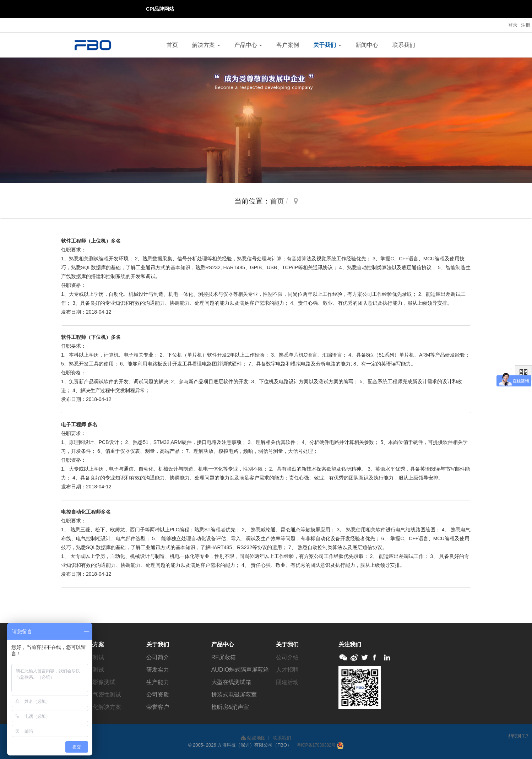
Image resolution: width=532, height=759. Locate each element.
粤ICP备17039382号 (316, 745)
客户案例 (288, 45)
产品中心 (248, 45)
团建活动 (287, 682)
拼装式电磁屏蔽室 (234, 695)
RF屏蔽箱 (224, 657)
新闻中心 (367, 45)
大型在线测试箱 (231, 682)
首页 (172, 45)
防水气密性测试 (101, 695)
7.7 (519, 737)
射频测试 (93, 670)
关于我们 (327, 45)
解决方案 (206, 45)
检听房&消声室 (230, 707)
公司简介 (158, 657)
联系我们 (404, 45)
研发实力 (158, 670)
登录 (513, 25)
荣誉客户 (158, 707)
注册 (526, 25)
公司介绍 (287, 657)
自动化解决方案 (101, 707)
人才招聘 (287, 670)
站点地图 (253, 738)
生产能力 (158, 682)
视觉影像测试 (98, 682)
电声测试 (93, 657)
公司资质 (158, 695)
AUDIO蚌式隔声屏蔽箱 (240, 670)
